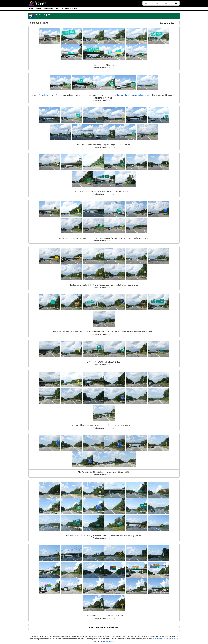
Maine (39, 8)
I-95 (57, 8)
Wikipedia (175, 639)
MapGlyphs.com (109, 641)
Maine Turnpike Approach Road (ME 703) (132, 95)
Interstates (48, 8)
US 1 (72, 332)
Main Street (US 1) (49, 95)
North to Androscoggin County (104, 627)
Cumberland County (169, 23)
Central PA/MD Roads (160, 639)
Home (31, 8)
